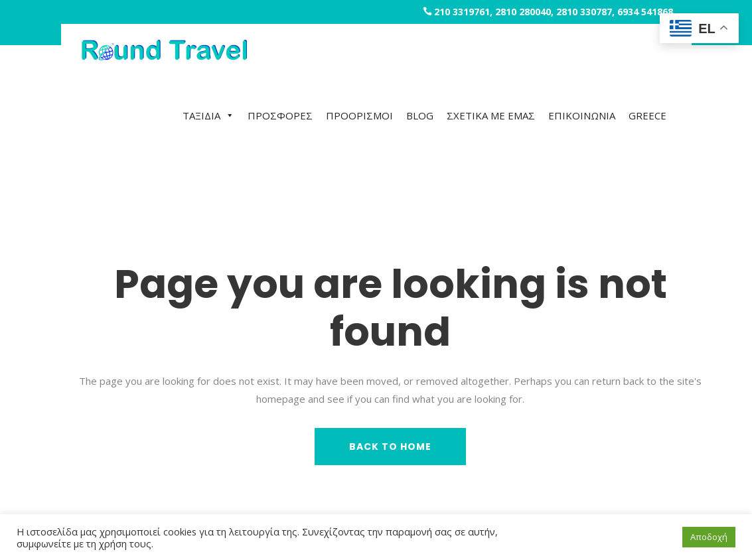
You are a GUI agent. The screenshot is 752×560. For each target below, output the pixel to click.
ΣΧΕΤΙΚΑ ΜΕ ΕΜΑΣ (491, 115)
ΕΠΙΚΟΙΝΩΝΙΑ (582, 115)
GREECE (647, 115)
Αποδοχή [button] (709, 537)
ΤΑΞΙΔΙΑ (208, 115)
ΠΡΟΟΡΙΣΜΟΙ (359, 115)
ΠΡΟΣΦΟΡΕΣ (280, 115)
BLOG (420, 115)
